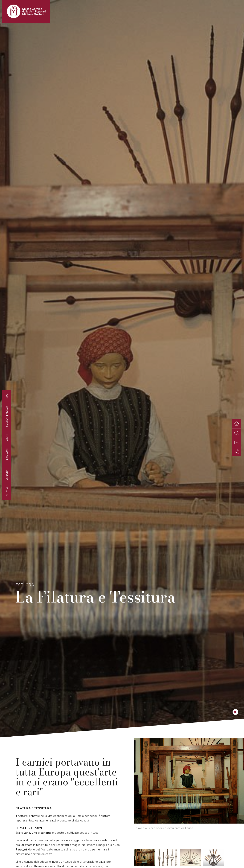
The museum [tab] (7, 456)
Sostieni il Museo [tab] (7, 416)
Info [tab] (7, 396)
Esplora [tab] (7, 475)
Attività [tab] (7, 492)
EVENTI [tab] (7, 437)
